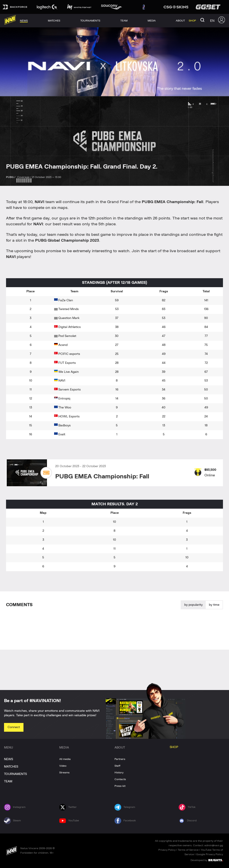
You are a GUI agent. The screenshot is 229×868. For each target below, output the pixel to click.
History (119, 773)
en (212, 21)
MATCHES (11, 767)
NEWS (8, 759)
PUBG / (11, 177)
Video (63, 766)
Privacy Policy (167, 850)
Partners (120, 759)
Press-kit (120, 786)
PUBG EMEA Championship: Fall (102, 477)
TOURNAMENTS (15, 774)
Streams (64, 773)
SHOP (174, 747)
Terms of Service (188, 850)
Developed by (207, 860)
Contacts (120, 779)
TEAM (8, 781)
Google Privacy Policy (210, 854)
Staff (117, 766)
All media (65, 759)
